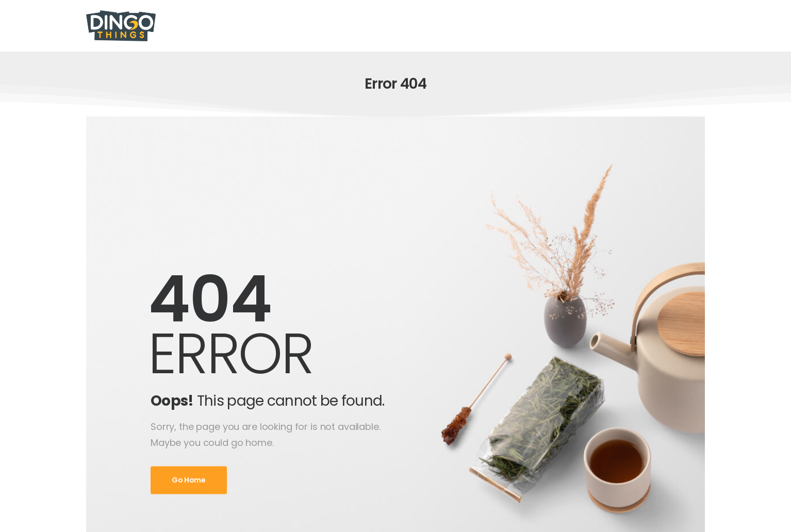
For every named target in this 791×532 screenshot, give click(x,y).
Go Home (189, 480)
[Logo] (121, 26)
